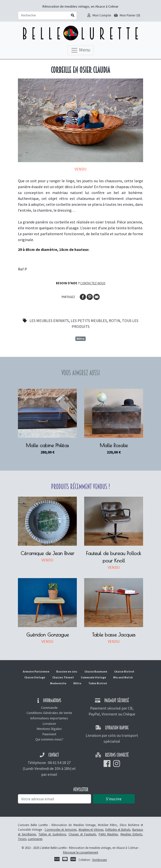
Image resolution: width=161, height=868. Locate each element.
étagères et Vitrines (91, 829)
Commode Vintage (93, 677)
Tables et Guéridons (52, 834)
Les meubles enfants (49, 321)
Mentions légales (49, 729)
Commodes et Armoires (61, 829)
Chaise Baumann (96, 671)
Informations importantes (49, 718)
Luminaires (35, 839)
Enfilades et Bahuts (118, 829)
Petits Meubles (108, 834)
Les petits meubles (89, 321)
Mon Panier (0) (127, 15)
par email (49, 774)
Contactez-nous (93, 283)
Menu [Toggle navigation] (80, 50)
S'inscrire (114, 799)
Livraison (49, 724)
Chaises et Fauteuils (82, 834)
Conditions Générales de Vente (49, 713)
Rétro (80, 339)
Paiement (49, 734)
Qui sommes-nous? (49, 739)
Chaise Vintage (35, 677)
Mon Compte (99, 15)
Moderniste (58, 683)
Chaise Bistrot (124, 671)
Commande (49, 708)
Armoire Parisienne (36, 671)
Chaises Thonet (63, 677)
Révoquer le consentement (81, 852)
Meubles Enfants (131, 834)
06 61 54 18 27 (59, 763)
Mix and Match (123, 677)
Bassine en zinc (67, 671)
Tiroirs (22, 839)
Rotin (114, 321)
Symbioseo (100, 860)
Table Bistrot (98, 683)
